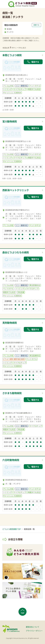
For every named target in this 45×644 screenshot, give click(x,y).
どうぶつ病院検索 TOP (12, 529)
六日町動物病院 (11, 460)
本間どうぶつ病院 (12, 55)
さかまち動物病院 (12, 393)
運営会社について (33, 627)
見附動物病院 (10, 323)
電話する (33, 62)
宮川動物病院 (10, 121)
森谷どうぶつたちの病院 (16, 252)
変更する (36, 25)
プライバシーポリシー (34, 631)
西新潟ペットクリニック (16, 190)
